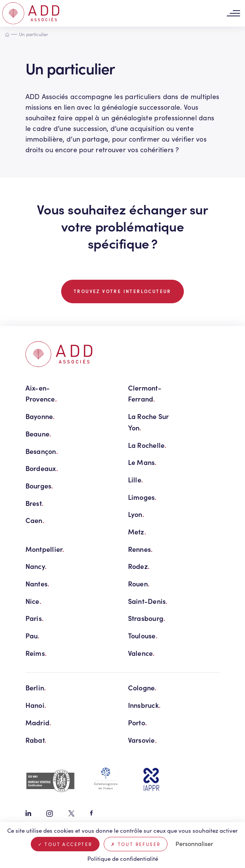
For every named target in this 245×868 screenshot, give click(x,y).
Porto (138, 722)
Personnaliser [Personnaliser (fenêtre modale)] (194, 844)
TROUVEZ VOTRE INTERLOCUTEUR (122, 291)
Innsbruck (145, 705)
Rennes (141, 549)
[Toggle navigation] (233, 13)
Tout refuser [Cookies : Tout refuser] (136, 844)
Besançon (42, 451)
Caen (35, 520)
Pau (33, 636)
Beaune (39, 434)
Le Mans (142, 462)
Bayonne (40, 416)
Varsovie (142, 740)
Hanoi (36, 705)
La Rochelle (147, 445)
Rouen (139, 584)
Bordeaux (42, 468)
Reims (36, 653)
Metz (137, 532)
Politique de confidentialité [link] (123, 859)
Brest (35, 503)
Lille (136, 480)
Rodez (139, 566)
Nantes (38, 584)
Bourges (40, 486)
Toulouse (143, 636)
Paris (35, 618)
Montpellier (45, 549)
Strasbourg (147, 618)
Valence (141, 653)
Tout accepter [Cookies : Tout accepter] (65, 844)
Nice (33, 601)
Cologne (142, 688)
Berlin (36, 688)
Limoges (142, 497)
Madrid (39, 722)
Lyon (136, 514)
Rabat (36, 740)
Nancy (36, 566)
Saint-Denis (148, 601)
